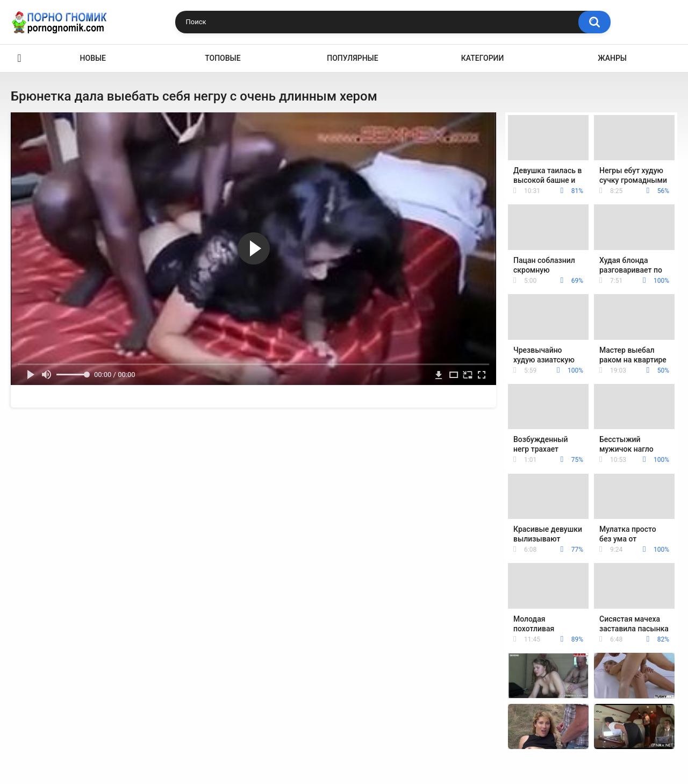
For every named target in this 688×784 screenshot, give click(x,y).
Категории (483, 58)
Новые (93, 58)
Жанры (612, 58)
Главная (19, 58)
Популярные (352, 58)
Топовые (223, 58)
